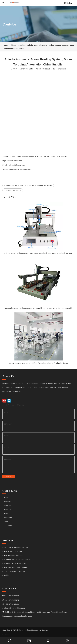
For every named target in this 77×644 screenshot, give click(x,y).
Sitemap (6, 635)
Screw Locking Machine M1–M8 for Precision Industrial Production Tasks (38, 363)
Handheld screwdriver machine (16, 547)
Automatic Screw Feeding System (40, 185)
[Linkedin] (9, 401)
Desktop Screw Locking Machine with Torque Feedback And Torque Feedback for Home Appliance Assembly (38, 253)
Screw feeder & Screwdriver (15, 563)
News (6, 521)
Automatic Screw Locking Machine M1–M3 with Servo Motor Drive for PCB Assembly (38, 308)
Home (6, 498)
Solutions (7, 505)
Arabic (6, 575)
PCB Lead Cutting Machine (15, 571)
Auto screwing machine (13, 551)
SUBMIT (9, 476)
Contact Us (8, 525)
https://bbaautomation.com (12, 161)
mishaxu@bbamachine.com (14, 608)
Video (6, 513)
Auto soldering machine (13, 555)
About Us (7, 509)
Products (7, 502)
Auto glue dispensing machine (16, 567)
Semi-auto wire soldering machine (17, 559)
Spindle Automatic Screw (13, 185)
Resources (8, 517)
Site (65, 69)
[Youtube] (4, 401)
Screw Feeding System (13, 190)
